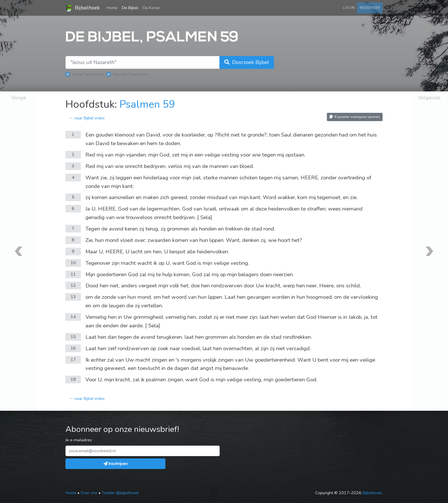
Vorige (19, 98)
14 (73, 317)
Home (113, 7)
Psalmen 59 (147, 104)
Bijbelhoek (83, 8)
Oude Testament (88, 74)
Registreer (370, 8)
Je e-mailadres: (79, 440)
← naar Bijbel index (87, 118)
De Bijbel (130, 8)
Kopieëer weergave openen (355, 117)
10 (73, 263)
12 (73, 285)
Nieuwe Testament (130, 74)
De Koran (152, 8)
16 (73, 348)
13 (73, 297)
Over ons (89, 493)
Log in (349, 8)
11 (73, 274)
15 (73, 337)
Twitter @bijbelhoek (120, 493)
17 (73, 360)
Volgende (429, 98)
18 (73, 379)
